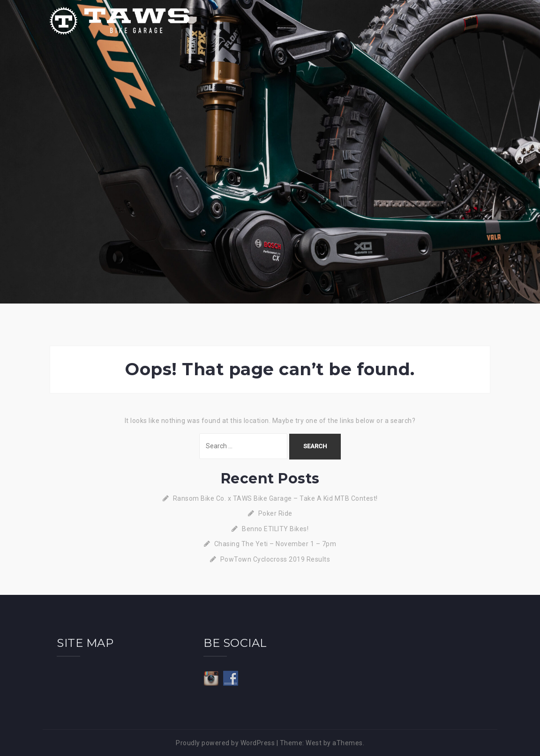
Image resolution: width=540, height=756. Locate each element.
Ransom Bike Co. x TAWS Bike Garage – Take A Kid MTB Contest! (275, 498)
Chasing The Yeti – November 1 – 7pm (275, 544)
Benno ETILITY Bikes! (275, 529)
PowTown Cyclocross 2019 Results (275, 559)
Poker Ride (275, 513)
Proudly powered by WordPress (225, 743)
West (314, 743)
